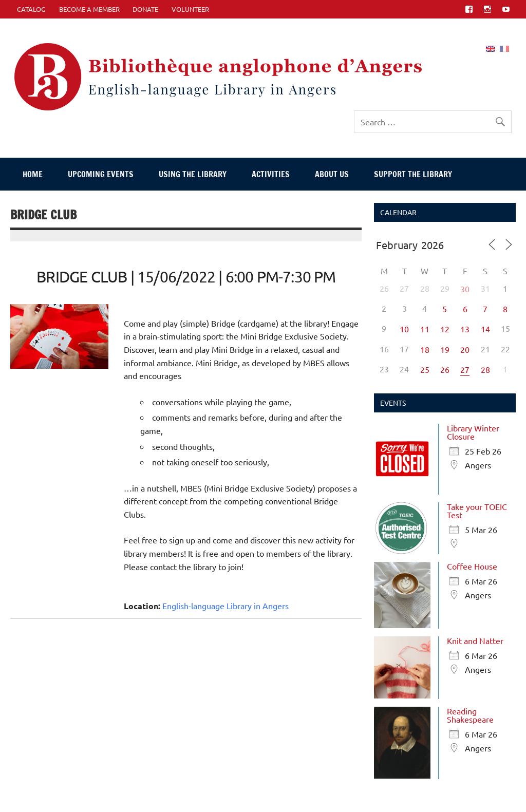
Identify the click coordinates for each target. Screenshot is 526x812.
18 (425, 349)
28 (485, 369)
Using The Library (193, 174)
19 (445, 349)
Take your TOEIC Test (477, 511)
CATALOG (31, 9)
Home (33, 174)
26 (445, 369)
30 (465, 289)
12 (445, 329)
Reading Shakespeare (470, 715)
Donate (145, 9)
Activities (271, 174)
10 (404, 329)
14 (485, 329)
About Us (332, 174)
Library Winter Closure (473, 432)
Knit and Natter (475, 640)
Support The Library (413, 174)
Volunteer (190, 9)
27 (465, 369)
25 (425, 369)
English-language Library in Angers (226, 606)
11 (425, 329)
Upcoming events (101, 174)
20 (465, 349)
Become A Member (89, 9)
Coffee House (472, 566)
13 (465, 329)
